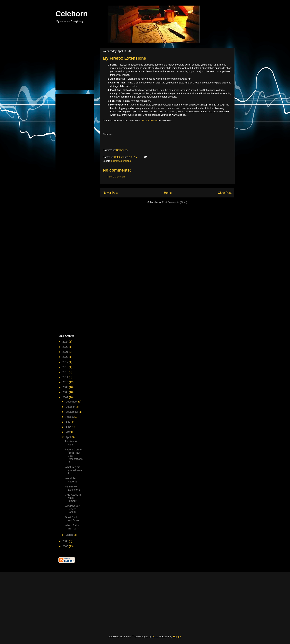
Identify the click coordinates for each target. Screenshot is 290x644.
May (68, 432)
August (70, 417)
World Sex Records (71, 480)
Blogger (177, 637)
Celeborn (71, 14)
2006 (66, 541)
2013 (66, 367)
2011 (66, 377)
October (70, 407)
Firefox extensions (121, 161)
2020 (66, 357)
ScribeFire (122, 150)
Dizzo (155, 637)
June (69, 427)
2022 (66, 347)
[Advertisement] (77, 68)
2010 (66, 382)
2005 (66, 546)
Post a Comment (116, 177)
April (68, 437)
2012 (66, 372)
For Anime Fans (71, 443)
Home (168, 193)
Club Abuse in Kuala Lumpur (73, 498)
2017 (66, 362)
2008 (66, 392)
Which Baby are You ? (72, 527)
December (72, 402)
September (72, 412)
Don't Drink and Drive (72, 519)
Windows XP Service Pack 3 (72, 509)
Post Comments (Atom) (174, 202)
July (68, 422)
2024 (66, 342)
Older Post (225, 193)
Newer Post (110, 193)
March (69, 535)
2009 (66, 387)
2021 (66, 352)
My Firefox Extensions (73, 488)
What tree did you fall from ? (73, 470)
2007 (66, 397)
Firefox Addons (150, 121)
